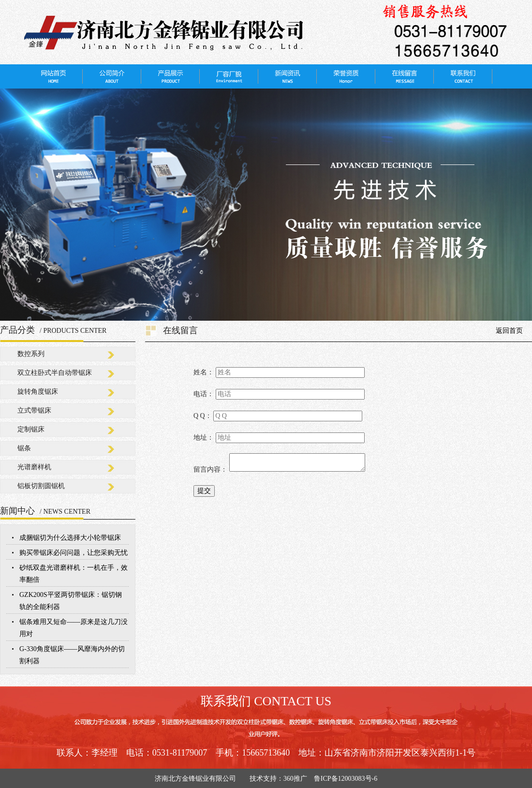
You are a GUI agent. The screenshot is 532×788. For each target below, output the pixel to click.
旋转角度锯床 (38, 392)
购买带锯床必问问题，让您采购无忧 (74, 553)
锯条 (24, 448)
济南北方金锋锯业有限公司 (199, 779)
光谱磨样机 (34, 467)
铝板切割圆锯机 (41, 486)
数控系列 (31, 354)
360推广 (295, 779)
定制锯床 (31, 429)
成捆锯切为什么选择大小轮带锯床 (70, 538)
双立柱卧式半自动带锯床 (55, 373)
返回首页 (509, 331)
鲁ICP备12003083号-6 (346, 779)
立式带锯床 (34, 410)
